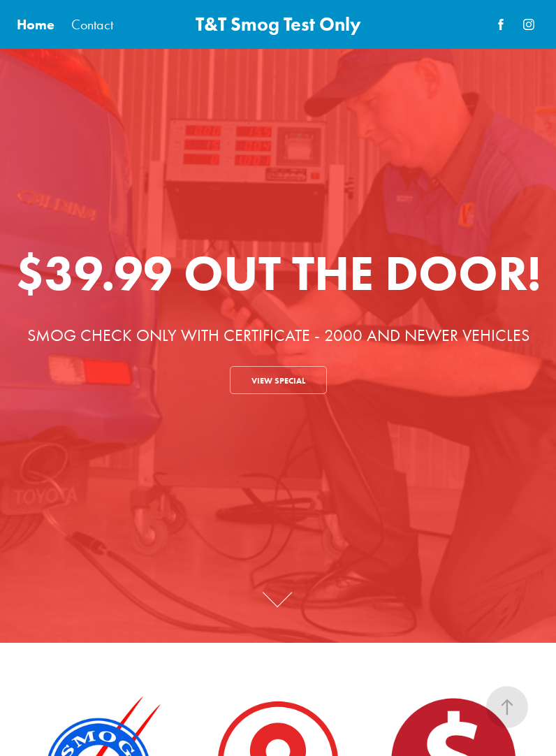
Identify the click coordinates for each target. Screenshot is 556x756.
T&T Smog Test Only (278, 24)
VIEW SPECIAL (278, 380)
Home (36, 24)
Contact (92, 24)
